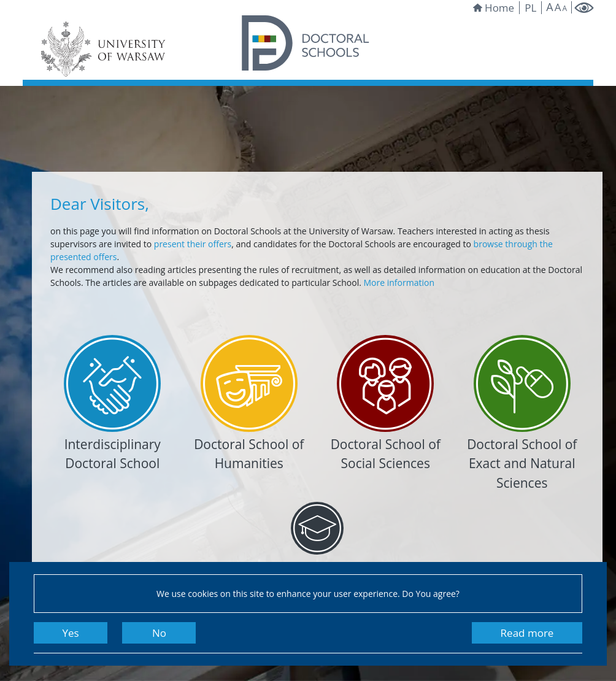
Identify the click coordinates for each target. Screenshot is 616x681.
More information (398, 283)
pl (530, 8)
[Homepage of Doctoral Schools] (306, 43)
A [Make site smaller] (564, 9)
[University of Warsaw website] (106, 49)
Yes (70, 633)
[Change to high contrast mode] (584, 8)
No (159, 633)
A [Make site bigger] (549, 7)
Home (494, 8)
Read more (527, 633)
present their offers (193, 244)
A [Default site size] (558, 7)
